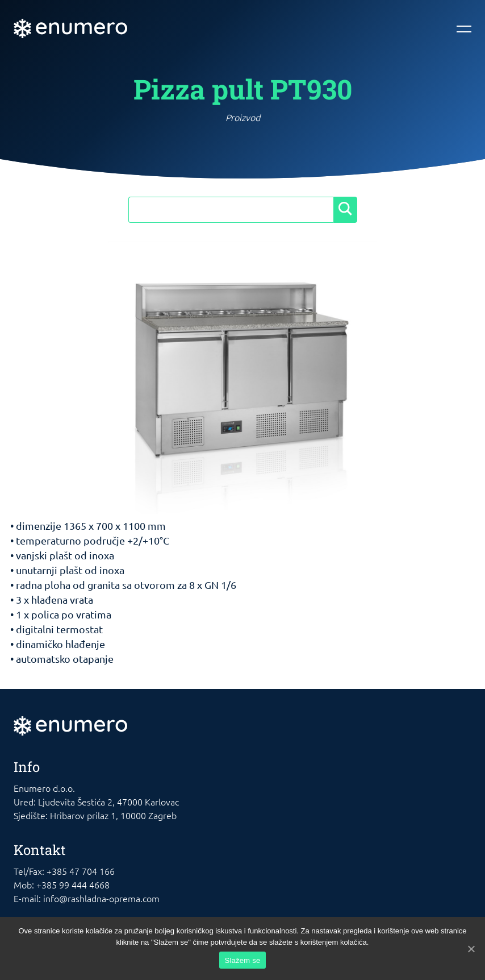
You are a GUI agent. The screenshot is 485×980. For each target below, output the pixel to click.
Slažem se (243, 960)
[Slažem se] (471, 949)
